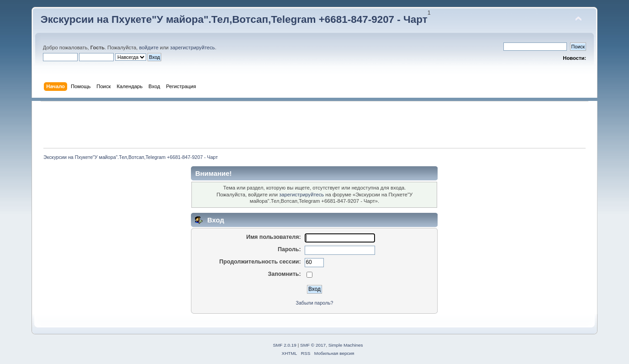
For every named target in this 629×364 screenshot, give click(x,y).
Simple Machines (346, 345)
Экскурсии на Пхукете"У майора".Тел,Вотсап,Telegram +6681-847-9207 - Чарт (234, 19)
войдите (149, 47)
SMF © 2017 (313, 345)
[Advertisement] (314, 125)
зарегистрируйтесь (192, 47)
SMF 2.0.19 (285, 345)
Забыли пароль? (315, 303)
